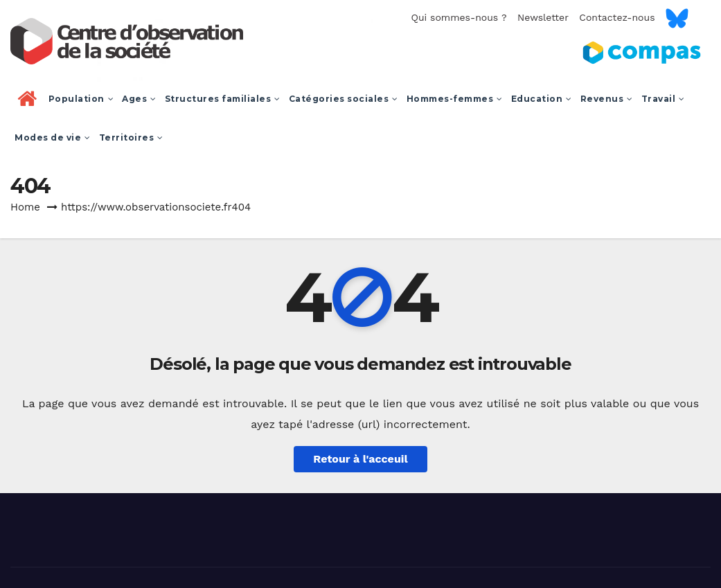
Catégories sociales (344, 99)
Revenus (607, 99)
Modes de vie (53, 137)
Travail (663, 99)
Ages (139, 99)
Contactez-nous (617, 17)
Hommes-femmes (455, 99)
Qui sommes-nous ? (459, 17)
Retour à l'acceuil (360, 459)
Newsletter (543, 17)
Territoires (131, 137)
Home (25, 207)
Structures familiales (223, 99)
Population (81, 99)
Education (542, 99)
